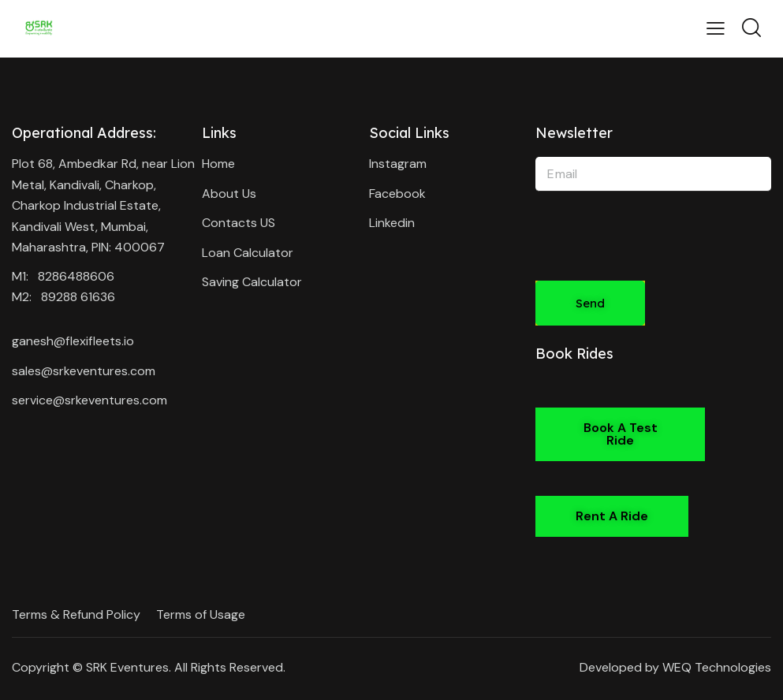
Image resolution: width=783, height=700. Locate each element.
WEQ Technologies (717, 667)
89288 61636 (78, 297)
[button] (620, 434)
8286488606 (76, 276)
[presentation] (655, 247)
